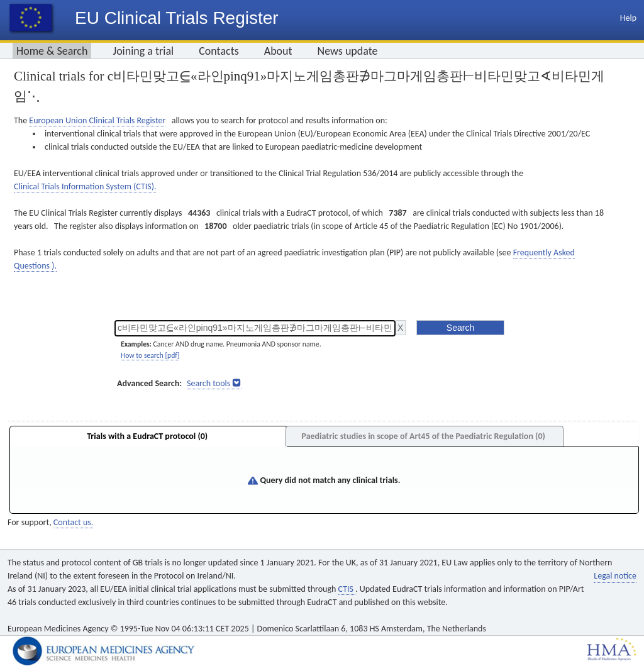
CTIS (347, 589)
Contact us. (73, 522)
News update (348, 51)
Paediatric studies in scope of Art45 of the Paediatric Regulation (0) (423, 436)
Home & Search (52, 51)
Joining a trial (143, 51)
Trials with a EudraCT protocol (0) (147, 436)
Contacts (219, 51)
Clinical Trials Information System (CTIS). (85, 186)
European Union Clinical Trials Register (97, 120)
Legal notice (615, 576)
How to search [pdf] (150, 355)
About (278, 51)
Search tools (208, 383)
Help (628, 18)
